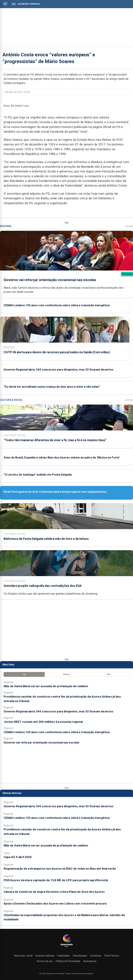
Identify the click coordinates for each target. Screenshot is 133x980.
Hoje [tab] (24, 674)
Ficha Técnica (112, 956)
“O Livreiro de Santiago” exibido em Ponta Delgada (38, 475)
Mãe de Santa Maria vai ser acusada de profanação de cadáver (46, 686)
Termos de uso (45, 961)
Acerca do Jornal (23, 956)
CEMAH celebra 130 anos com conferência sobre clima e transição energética (57, 305)
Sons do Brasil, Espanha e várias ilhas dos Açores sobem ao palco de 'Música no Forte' (62, 457)
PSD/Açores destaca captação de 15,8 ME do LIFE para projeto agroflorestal (56, 880)
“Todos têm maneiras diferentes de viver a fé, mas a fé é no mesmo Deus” (55, 440)
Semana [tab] (66, 674)
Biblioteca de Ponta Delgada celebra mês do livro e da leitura (46, 539)
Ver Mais (129, 226)
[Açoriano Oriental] (66, 947)
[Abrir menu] (5, 4)
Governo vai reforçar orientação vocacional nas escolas (50, 280)
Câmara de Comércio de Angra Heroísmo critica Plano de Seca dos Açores (54, 892)
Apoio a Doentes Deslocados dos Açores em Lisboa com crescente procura (55, 903)
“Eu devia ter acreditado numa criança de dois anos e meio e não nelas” (52, 387)
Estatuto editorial (45, 956)
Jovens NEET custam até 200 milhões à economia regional (43, 722)
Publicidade (63, 956)
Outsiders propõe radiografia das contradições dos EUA (43, 586)
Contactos (96, 956)
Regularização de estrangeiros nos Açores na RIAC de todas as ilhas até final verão (60, 869)
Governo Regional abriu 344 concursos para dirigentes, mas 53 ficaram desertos (58, 370)
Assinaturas (90, 961)
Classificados (80, 956)
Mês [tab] (109, 674)
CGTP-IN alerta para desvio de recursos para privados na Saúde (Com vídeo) (57, 352)
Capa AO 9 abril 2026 (18, 857)
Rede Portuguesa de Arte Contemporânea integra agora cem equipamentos (55, 492)
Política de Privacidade (68, 961)
